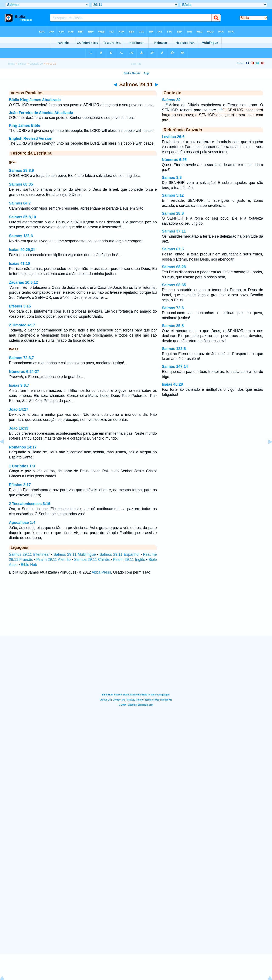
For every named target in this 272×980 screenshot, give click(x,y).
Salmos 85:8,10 (22, 217)
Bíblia (11, 64)
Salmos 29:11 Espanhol (119, 554)
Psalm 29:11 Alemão (54, 560)
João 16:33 (19, 428)
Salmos (22, 64)
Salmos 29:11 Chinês (92, 560)
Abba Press (101, 572)
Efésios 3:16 (20, 306)
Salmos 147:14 (175, 367)
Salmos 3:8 (172, 178)
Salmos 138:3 (21, 236)
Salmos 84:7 (20, 203)
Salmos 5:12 (173, 195)
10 (167, 104)
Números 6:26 (174, 160)
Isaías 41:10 (19, 264)
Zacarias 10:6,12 (23, 282)
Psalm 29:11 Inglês (129, 560)
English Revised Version (31, 138)
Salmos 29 (171, 100)
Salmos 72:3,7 (21, 358)
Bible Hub (29, 565)
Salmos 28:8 (173, 213)
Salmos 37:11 (174, 231)
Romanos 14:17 (23, 447)
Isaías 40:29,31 (22, 250)
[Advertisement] (136, 609)
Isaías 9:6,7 (19, 385)
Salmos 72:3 (173, 308)
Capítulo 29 (36, 64)
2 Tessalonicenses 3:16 (30, 504)
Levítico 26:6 (173, 137)
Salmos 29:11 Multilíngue (75, 554)
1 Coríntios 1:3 (22, 466)
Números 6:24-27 (24, 372)
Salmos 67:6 (173, 249)
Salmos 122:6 (174, 349)
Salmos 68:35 (21, 184)
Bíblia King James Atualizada (35, 100)
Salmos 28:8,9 (21, 171)
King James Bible (25, 125)
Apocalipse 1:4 (22, 523)
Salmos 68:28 (174, 267)
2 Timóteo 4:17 (22, 325)
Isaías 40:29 (172, 384)
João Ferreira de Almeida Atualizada (41, 113)
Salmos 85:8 (173, 326)
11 (221, 109)
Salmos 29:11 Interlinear (29, 554)
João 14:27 (19, 409)
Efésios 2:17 (20, 485)
